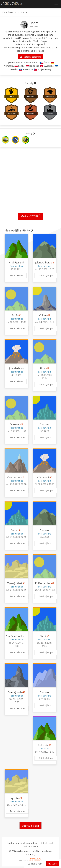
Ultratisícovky (48, 843)
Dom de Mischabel (23, 41)
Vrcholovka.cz (9, 12)
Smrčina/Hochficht (17, 636)
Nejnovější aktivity (19, 230)
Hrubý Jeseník (16, 263)
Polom (15, 530)
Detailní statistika (30, 57)
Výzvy (31, 133)
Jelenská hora (43, 263)
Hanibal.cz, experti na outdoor (22, 843)
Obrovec (15, 424)
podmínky (31, 854)
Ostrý (43, 636)
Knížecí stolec (43, 583)
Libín (43, 368)
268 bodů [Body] (34, 27)
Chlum (43, 315)
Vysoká (15, 798)
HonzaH (24, 12)
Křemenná (43, 477)
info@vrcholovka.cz (42, 851)
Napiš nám (35, 864)
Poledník (43, 745)
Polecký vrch (15, 692)
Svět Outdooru (31, 846)
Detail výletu (16, 276)
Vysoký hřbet (15, 583)
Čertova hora (15, 477)
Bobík (15, 315)
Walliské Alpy (40, 41)
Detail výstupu (46, 276)
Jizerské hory (16, 368)
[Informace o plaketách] (35, 83)
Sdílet (53, 864)
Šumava (45, 424)
